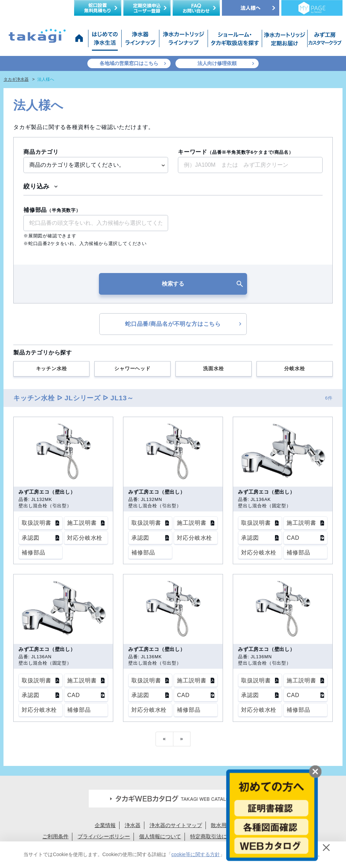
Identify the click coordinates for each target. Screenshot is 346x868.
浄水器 (133, 825)
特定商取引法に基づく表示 (222, 836)
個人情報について (160, 836)
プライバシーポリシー (104, 836)
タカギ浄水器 (16, 79)
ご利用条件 (55, 836)
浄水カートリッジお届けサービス (284, 40)
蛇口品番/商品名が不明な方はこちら (173, 324)
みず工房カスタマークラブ (324, 40)
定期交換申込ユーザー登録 (147, 8)
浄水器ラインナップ (140, 40)
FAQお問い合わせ (196, 8)
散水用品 (221, 825)
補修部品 (52, 210)
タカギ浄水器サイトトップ (80, 40)
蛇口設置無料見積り (98, 8)
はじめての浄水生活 (105, 40)
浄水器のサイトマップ (176, 825)
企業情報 (105, 825)
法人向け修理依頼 (217, 63)
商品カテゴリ (41, 152)
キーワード (236, 152)
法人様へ (251, 8)
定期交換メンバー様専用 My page (312, 8)
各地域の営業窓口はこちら (129, 63)
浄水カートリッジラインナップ (183, 40)
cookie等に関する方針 (195, 854)
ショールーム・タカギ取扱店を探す (235, 40)
